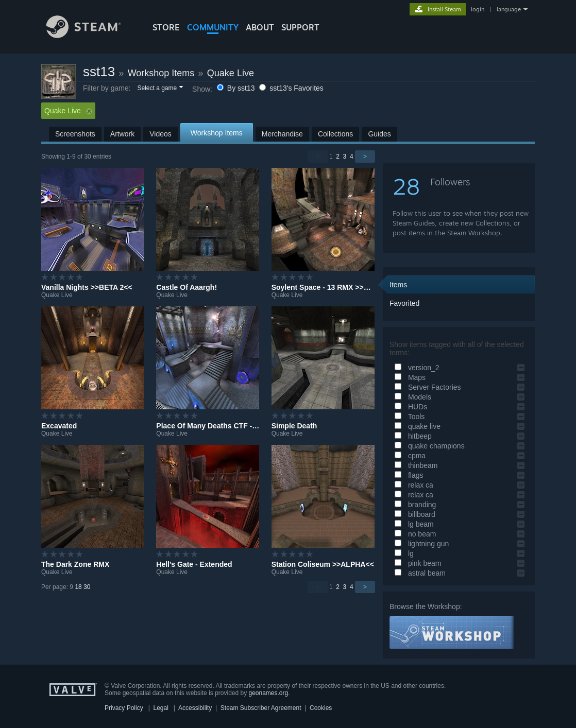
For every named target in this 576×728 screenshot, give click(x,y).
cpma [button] (409, 456)
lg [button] (403, 553)
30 (87, 587)
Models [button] (411, 397)
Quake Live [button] (68, 111)
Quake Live (231, 73)
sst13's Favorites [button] (291, 88)
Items (398, 285)
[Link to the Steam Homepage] (91, 35)
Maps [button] (409, 377)
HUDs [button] (409, 407)
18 (78, 587)
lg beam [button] (413, 524)
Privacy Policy (124, 708)
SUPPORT (300, 27)
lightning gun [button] (420, 544)
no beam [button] (414, 534)
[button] (159, 89)
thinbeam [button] (414, 465)
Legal (160, 708)
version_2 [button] (416, 368)
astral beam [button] (419, 573)
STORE (166, 27)
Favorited (404, 303)
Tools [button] (408, 417)
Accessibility (195, 708)
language (509, 9)
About (260, 27)
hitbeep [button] (412, 436)
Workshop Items (161, 73)
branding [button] (414, 505)
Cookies (321, 708)
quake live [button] (416, 426)
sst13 (99, 72)
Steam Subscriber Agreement (261, 708)
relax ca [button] (412, 485)
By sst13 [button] (237, 88)
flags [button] (407, 475)
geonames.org (269, 693)
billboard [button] (413, 514)
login (478, 9)
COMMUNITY (213, 27)
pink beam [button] (416, 563)
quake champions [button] (428, 446)
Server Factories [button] (426, 387)
